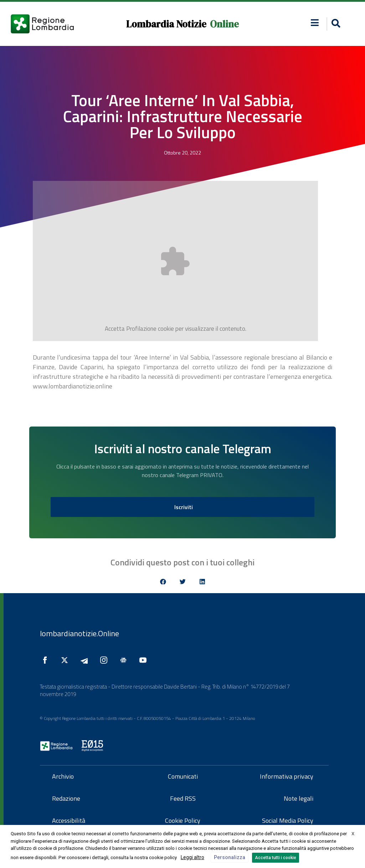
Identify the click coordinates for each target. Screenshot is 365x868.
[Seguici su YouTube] (145, 660)
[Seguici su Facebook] (47, 660)
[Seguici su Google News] (125, 660)
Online (224, 24)
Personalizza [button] (230, 857)
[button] (315, 23)
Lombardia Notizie (166, 24)
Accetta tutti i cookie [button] (276, 858)
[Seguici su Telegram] (86, 660)
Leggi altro (192, 857)
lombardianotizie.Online (79, 633)
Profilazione (141, 329)
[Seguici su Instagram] (106, 660)
